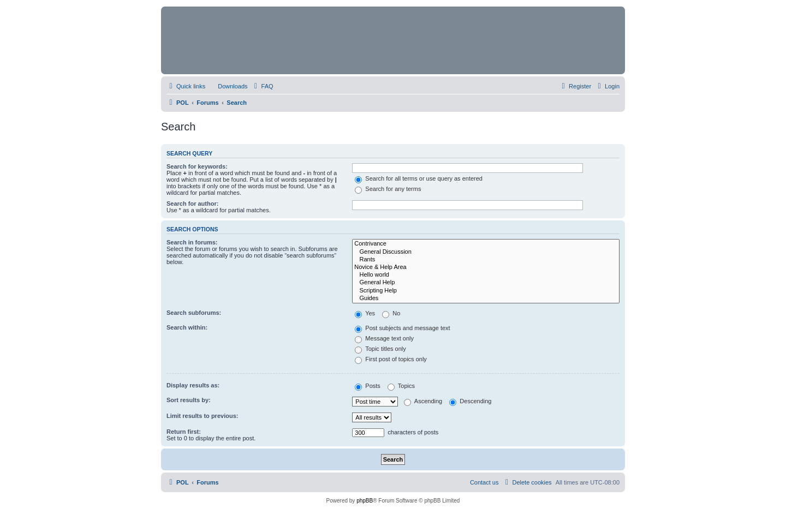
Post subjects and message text (402, 328)
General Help (486, 283)
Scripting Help (486, 291)
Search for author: (192, 204)
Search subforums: (194, 313)
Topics (401, 386)
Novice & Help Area (486, 267)
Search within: (187, 327)
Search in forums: (192, 242)
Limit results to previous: (202, 416)
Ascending (423, 401)
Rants (486, 260)
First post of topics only (391, 359)
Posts (368, 386)
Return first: (184, 432)
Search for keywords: (197, 166)
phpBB (365, 501)
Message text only (384, 338)
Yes (365, 313)
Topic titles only (380, 349)
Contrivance (486, 244)
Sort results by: (189, 400)
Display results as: (193, 385)
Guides (486, 298)
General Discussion (486, 252)
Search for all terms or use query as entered (419, 178)
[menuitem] (228, 86)
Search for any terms (388, 189)
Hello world (486, 275)
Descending (470, 401)
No (391, 313)
